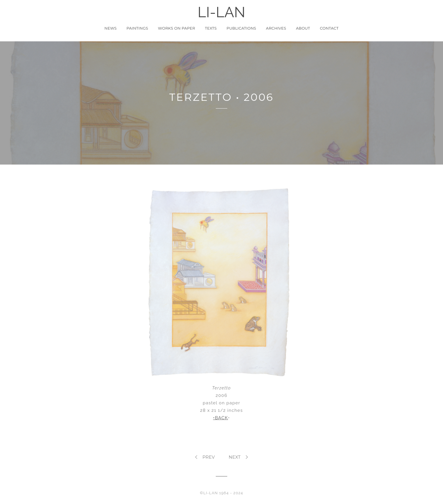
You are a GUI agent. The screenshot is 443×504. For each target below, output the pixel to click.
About (303, 28)
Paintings (137, 28)
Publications (241, 28)
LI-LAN (221, 12)
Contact (329, 28)
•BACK (221, 418)
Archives (276, 28)
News (111, 28)
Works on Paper (177, 28)
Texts (211, 28)
